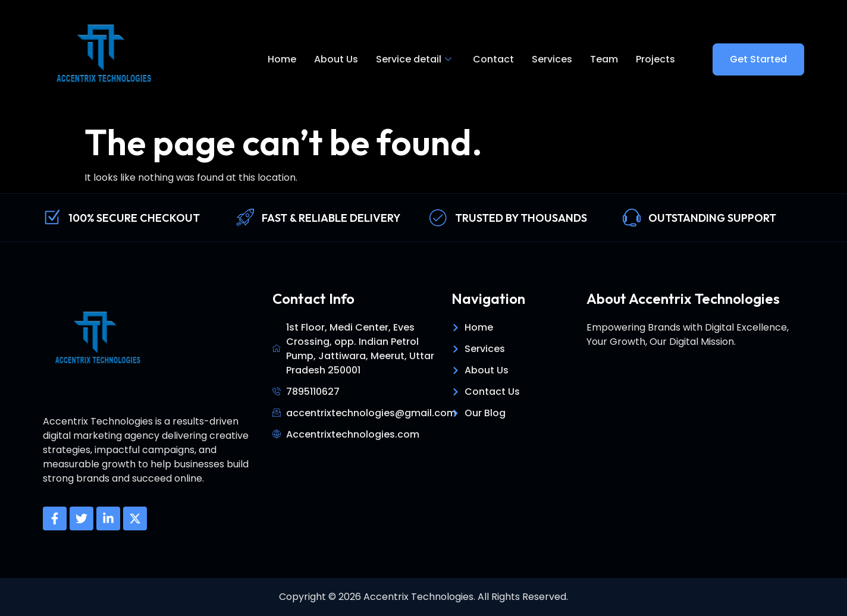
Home (282, 59)
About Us (336, 59)
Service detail (414, 59)
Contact (493, 59)
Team (604, 59)
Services (552, 59)
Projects (655, 59)
